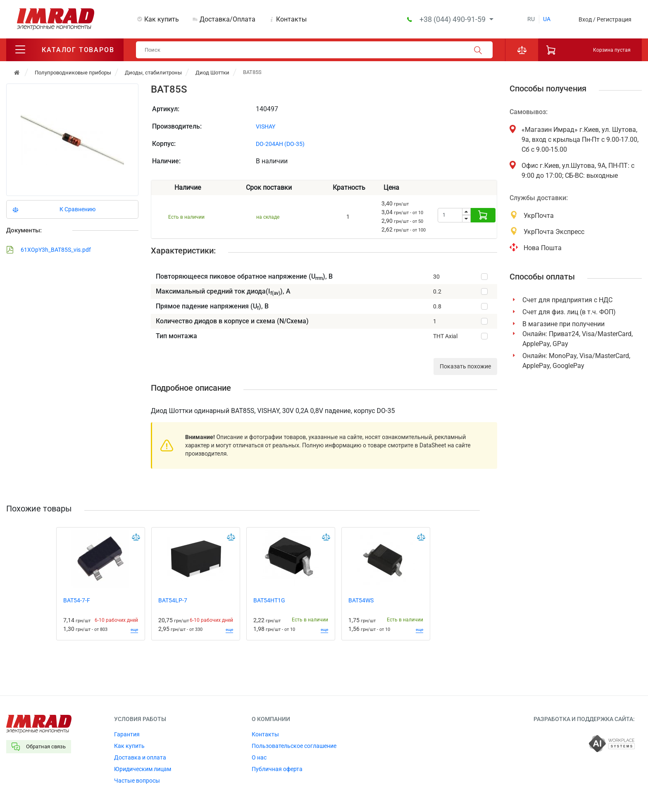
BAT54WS (361, 601)
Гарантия (127, 735)
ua (547, 19)
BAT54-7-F (77, 601)
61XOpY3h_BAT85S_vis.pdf (49, 251)
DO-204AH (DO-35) (280, 145)
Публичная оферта (277, 770)
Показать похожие (465, 367)
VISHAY (266, 127)
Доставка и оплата (140, 758)
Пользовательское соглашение (294, 747)
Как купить (162, 19)
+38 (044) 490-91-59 (453, 19)
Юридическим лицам (143, 770)
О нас (259, 758)
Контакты (291, 19)
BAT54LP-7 (173, 601)
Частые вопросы (137, 781)
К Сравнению (77, 210)
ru (531, 19)
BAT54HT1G (269, 601)
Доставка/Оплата (228, 19)
